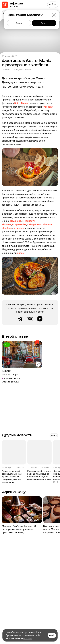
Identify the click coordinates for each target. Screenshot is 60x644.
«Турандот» (29, 221)
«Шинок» (19, 228)
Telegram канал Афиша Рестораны (20, 319)
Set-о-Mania (21, 103)
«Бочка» (47, 224)
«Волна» (7, 224)
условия (28, 638)
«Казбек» (48, 107)
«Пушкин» (15, 221)
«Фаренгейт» (19, 224)
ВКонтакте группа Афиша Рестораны (30, 319)
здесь (20, 253)
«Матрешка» (34, 224)
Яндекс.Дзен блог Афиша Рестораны (40, 319)
